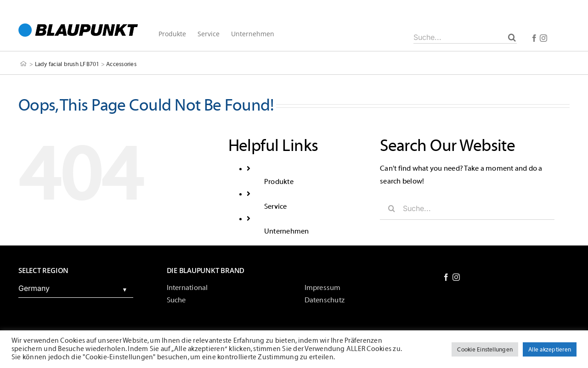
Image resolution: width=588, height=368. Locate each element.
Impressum (323, 288)
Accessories (121, 64)
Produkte (279, 182)
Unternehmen (287, 231)
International (187, 288)
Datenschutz (325, 300)
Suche (176, 300)
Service (276, 206)
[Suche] (512, 37)
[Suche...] (465, 37)
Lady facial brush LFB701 (67, 64)
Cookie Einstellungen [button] (485, 349)
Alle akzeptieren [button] (550, 349)
